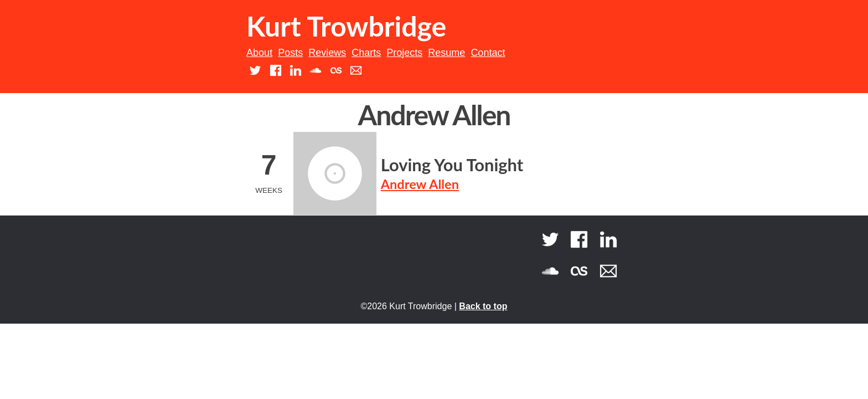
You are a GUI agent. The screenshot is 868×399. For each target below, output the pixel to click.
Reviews (327, 53)
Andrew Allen (420, 184)
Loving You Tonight (452, 165)
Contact (488, 53)
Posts (290, 53)
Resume (446, 53)
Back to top (483, 306)
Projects (404, 53)
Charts (366, 53)
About (259, 53)
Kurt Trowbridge (346, 26)
